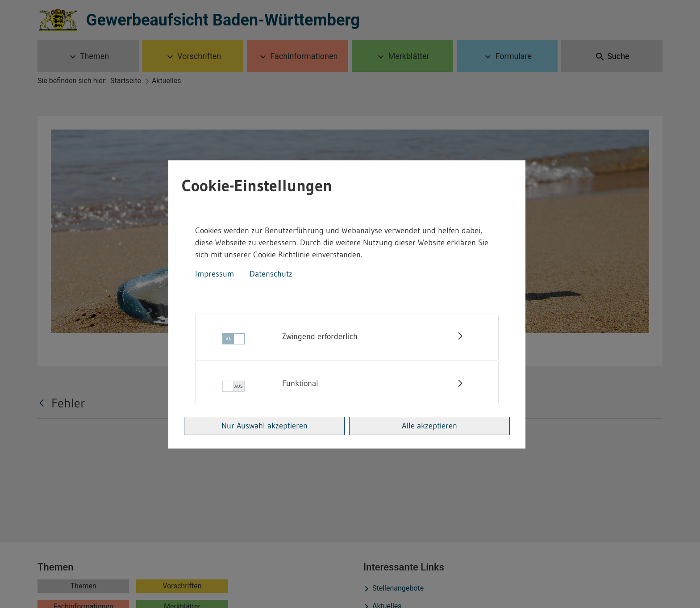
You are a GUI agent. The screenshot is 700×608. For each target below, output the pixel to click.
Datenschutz (271, 274)
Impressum (215, 274)
